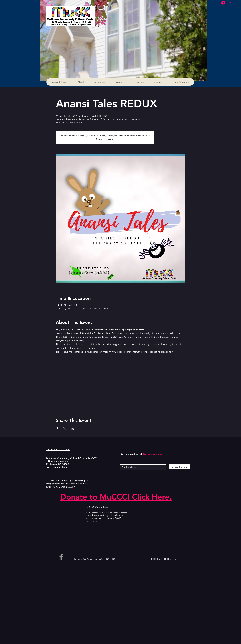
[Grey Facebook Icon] (61, 557)
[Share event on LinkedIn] (72, 429)
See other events (105, 139)
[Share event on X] (65, 429)
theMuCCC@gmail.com (97, 507)
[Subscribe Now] (180, 467)
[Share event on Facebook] (57, 429)
